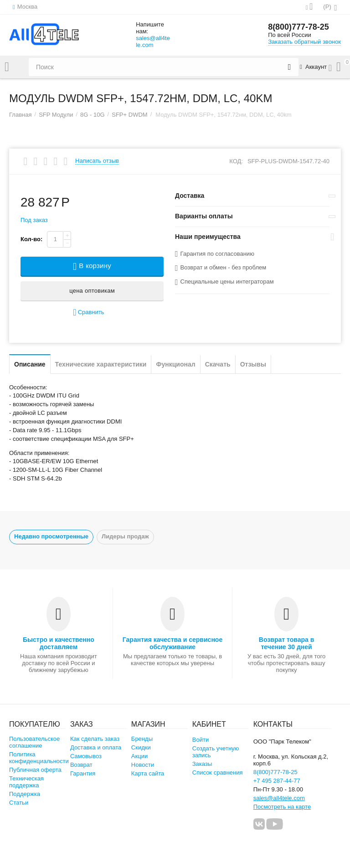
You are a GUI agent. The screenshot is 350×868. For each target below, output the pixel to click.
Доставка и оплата (96, 747)
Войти (201, 740)
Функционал (175, 364)
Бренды (142, 739)
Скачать (218, 364)
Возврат (81, 765)
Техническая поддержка (26, 782)
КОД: (236, 161)
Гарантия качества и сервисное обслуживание (172, 643)
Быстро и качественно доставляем (59, 643)
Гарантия (83, 773)
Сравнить (88, 313)
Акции (139, 756)
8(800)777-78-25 (299, 27)
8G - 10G (93, 115)
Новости (143, 765)
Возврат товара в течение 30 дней (287, 643)
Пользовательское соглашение (34, 742)
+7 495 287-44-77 (277, 781)
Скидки (141, 747)
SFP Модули (56, 115)
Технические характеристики (101, 364)
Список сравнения (218, 772)
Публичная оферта (35, 770)
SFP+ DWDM (129, 115)
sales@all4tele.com (153, 41)
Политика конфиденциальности (39, 758)
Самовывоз (86, 756)
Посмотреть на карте (282, 807)
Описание (30, 364)
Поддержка (25, 794)
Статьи (19, 803)
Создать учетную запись (216, 752)
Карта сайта (148, 773)
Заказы (202, 764)
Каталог (7, 67)
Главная (21, 115)
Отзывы (253, 364)
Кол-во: (31, 239)
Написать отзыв (97, 161)
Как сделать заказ (95, 739)
